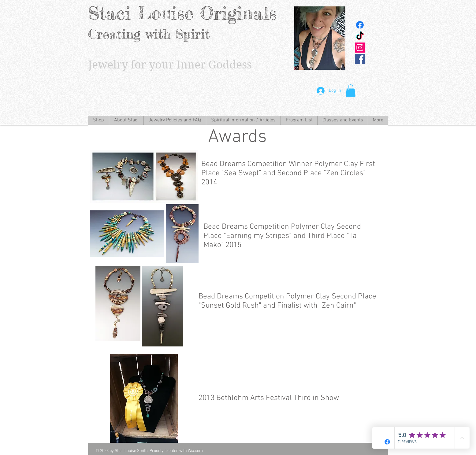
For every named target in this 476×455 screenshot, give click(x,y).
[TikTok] (360, 36)
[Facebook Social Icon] (360, 59)
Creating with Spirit (149, 34)
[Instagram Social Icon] (360, 48)
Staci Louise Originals (182, 13)
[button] (351, 91)
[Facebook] (360, 25)
